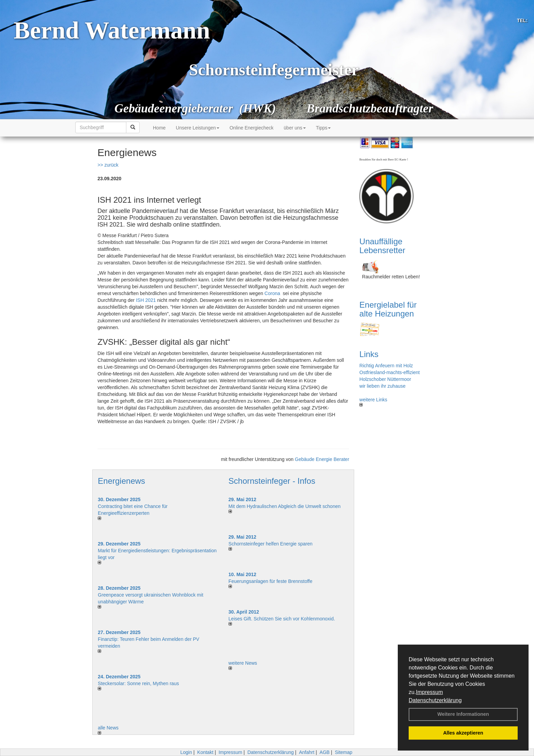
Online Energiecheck (252, 128)
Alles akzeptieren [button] (463, 733)
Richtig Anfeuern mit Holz (386, 366)
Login (186, 752)
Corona (272, 293)
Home (159, 128)
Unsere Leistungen (198, 128)
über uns (295, 128)
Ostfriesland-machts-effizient (389, 372)
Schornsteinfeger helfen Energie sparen (271, 544)
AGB (325, 752)
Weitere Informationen (463, 714)
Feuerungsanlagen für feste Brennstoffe (270, 581)
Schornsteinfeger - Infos (272, 481)
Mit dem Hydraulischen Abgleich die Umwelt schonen (285, 506)
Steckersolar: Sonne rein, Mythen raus (138, 683)
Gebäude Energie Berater (322, 459)
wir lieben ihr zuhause (382, 386)
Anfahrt (307, 752)
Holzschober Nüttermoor (385, 379)
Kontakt (205, 752)
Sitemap (343, 752)
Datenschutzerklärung (435, 700)
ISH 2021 (146, 300)
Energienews (121, 481)
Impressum (429, 692)
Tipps (324, 128)
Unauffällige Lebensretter (382, 246)
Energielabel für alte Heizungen (388, 309)
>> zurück (108, 165)
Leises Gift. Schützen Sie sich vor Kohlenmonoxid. (282, 619)
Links (369, 354)
